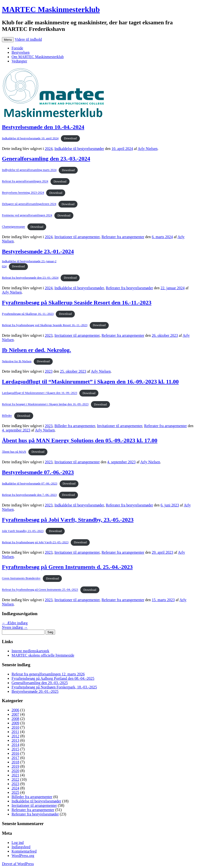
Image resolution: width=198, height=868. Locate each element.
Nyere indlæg (15, 627)
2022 (15, 779)
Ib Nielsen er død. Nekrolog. (36, 350)
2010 (15, 727)
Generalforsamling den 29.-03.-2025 (40, 683)
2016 (15, 753)
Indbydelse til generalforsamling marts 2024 (29, 170)
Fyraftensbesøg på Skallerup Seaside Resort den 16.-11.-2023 (77, 303)
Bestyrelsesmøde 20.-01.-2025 (35, 691)
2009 (15, 723)
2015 (15, 749)
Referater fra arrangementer (123, 237)
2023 (49, 335)
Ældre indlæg (15, 623)
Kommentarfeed (24, 851)
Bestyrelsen (21, 52)
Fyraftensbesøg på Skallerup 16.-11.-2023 (28, 314)
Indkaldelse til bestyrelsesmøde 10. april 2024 (30, 138)
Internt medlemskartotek (30, 651)
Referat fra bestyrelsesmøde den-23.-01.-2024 (30, 278)
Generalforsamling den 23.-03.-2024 (46, 159)
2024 (49, 149)
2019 (15, 766)
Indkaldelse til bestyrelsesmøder (79, 149)
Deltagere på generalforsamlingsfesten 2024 (29, 204)
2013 (15, 740)
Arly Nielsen (147, 149)
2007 (15, 714)
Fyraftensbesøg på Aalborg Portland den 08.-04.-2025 (53, 678)
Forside (17, 48)
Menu (8, 40)
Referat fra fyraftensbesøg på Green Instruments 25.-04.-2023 (40, 590)
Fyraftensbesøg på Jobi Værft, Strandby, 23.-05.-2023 (68, 520)
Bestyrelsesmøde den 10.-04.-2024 (43, 127)
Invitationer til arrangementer (77, 237)
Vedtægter (19, 61)
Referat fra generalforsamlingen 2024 (25, 182)
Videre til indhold (28, 39)
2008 (15, 719)
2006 (15, 710)
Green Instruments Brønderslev (21, 579)
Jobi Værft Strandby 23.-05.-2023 (23, 531)
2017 (15, 758)
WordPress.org (23, 856)
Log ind (18, 843)
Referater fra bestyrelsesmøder (129, 288)
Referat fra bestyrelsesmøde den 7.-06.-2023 (29, 495)
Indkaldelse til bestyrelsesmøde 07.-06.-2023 (30, 484)
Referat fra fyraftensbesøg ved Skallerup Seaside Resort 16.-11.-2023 (45, 325)
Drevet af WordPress (18, 864)
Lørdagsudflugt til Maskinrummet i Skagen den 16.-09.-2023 (40, 393)
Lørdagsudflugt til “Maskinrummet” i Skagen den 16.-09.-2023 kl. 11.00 (90, 382)
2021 (15, 775)
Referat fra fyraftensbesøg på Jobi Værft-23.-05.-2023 (35, 542)
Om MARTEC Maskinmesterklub (38, 57)
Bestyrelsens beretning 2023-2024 (23, 193)
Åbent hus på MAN (14, 452)
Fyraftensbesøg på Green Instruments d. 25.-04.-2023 (67, 567)
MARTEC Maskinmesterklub (51, 9)
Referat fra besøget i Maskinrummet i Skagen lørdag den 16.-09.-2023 (45, 404)
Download (70, 138)
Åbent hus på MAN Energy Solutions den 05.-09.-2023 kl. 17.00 (80, 440)
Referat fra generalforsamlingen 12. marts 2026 (48, 674)
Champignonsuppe (13, 227)
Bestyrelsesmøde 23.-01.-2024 (38, 251)
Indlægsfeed (21, 847)
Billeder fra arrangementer (75, 426)
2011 (15, 732)
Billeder (7, 416)
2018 (15, 762)
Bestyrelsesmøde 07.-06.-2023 (38, 472)
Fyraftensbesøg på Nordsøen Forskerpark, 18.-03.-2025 (54, 687)
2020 (15, 771)
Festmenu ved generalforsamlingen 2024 (27, 215)
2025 (15, 792)
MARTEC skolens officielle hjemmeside (43, 655)
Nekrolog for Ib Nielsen (17, 361)
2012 (15, 736)
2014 (15, 745)
